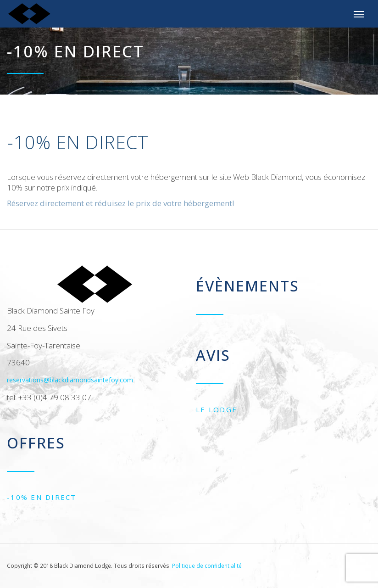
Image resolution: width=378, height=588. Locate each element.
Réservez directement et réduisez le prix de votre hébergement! (120, 203)
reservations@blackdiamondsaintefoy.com (70, 380)
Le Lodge (217, 409)
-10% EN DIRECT (42, 497)
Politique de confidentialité (207, 566)
